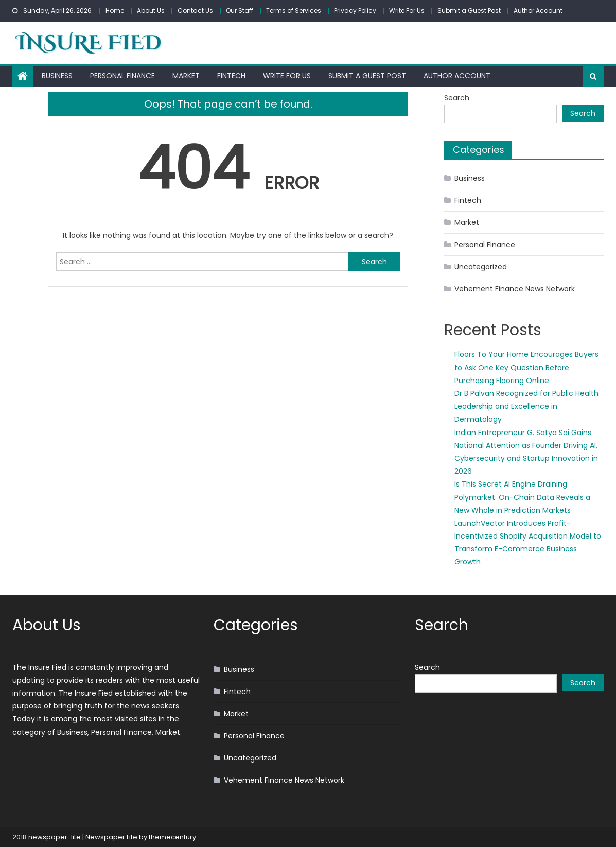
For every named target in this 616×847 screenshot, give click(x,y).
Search (457, 98)
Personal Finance (122, 76)
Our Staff (240, 11)
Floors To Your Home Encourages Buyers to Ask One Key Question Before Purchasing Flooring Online (526, 367)
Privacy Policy (355, 11)
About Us (151, 11)
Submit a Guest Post (469, 11)
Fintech (231, 76)
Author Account (538, 11)
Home (115, 11)
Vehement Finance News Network (515, 289)
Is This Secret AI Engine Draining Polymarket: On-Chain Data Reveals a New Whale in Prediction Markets (522, 497)
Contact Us (195, 11)
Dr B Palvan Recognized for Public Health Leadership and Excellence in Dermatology (526, 406)
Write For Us (407, 11)
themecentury (172, 837)
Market (186, 76)
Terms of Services (294, 11)
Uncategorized (481, 267)
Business (57, 76)
